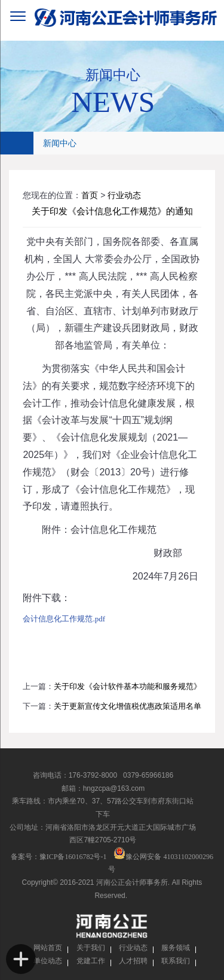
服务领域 (176, 948)
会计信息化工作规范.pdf (64, 619)
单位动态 (48, 961)
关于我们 (91, 948)
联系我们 (176, 961)
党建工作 (91, 961)
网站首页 (48, 948)
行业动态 (124, 195)
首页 (90, 195)
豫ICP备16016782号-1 (73, 857)
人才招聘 (133, 961)
